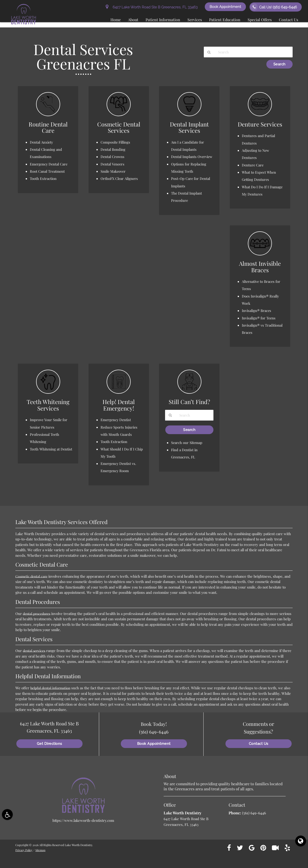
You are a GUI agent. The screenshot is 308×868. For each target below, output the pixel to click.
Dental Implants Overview (192, 157)
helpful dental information (52, 686)
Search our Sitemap (187, 442)
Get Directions (49, 742)
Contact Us (289, 20)
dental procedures (38, 612)
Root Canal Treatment (48, 171)
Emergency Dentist (116, 418)
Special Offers (260, 20)
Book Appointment (225, 7)
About (133, 20)
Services (195, 20)
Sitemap (42, 848)
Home (116, 20)
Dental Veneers (113, 164)
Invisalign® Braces (257, 310)
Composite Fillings (116, 142)
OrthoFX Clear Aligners (120, 178)
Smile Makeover (113, 171)
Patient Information (163, 20)
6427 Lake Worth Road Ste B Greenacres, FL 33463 (152, 7)
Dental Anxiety (42, 142)
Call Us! (274, 7)
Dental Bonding (113, 149)
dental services (35, 649)
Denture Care (253, 165)
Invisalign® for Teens (259, 317)
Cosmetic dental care (32, 574)
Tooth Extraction (43, 178)
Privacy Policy (25, 848)
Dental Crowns (113, 157)
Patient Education (225, 20)
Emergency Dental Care (49, 164)
